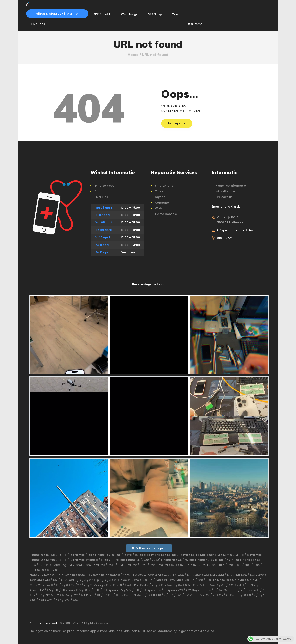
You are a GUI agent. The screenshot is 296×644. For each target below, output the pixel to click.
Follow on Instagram (150, 548)
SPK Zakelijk (224, 197)
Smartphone (164, 186)
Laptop (160, 197)
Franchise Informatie (231, 186)
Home (133, 55)
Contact (101, 191)
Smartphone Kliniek (44, 623)
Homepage (177, 123)
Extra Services (104, 186)
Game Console (166, 214)
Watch (160, 208)
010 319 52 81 (226, 238)
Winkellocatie (225, 191)
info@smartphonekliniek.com (239, 230)
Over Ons (101, 197)
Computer (163, 203)
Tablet (160, 191)
